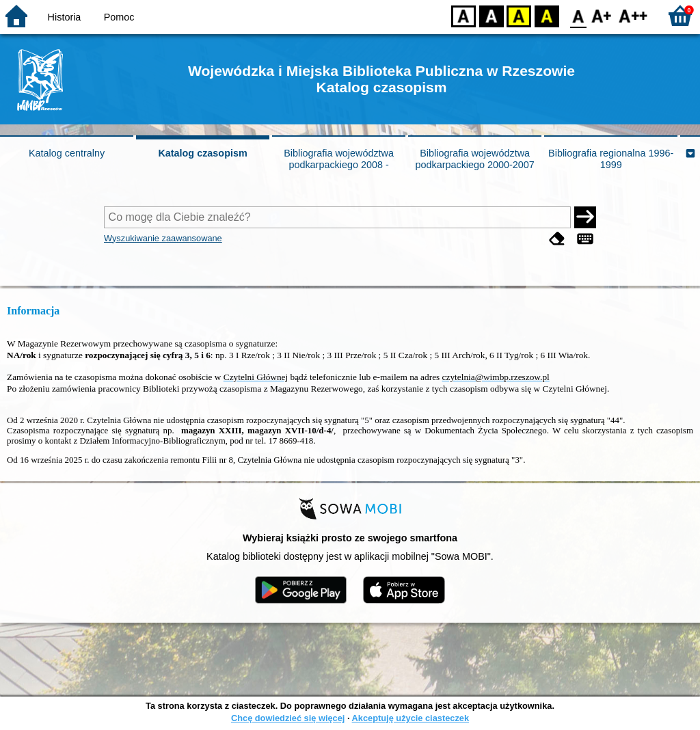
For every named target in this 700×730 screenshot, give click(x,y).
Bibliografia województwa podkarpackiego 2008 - (339, 159)
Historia (65, 17)
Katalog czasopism (202, 153)
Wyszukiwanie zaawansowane (163, 238)
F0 (578, 15)
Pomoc (119, 17)
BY (547, 15)
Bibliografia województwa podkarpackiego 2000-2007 (474, 159)
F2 (633, 15)
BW (492, 15)
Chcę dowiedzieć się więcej (288, 718)
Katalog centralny (67, 153)
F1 (602, 15)
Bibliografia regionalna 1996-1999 (611, 159)
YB (519, 15)
